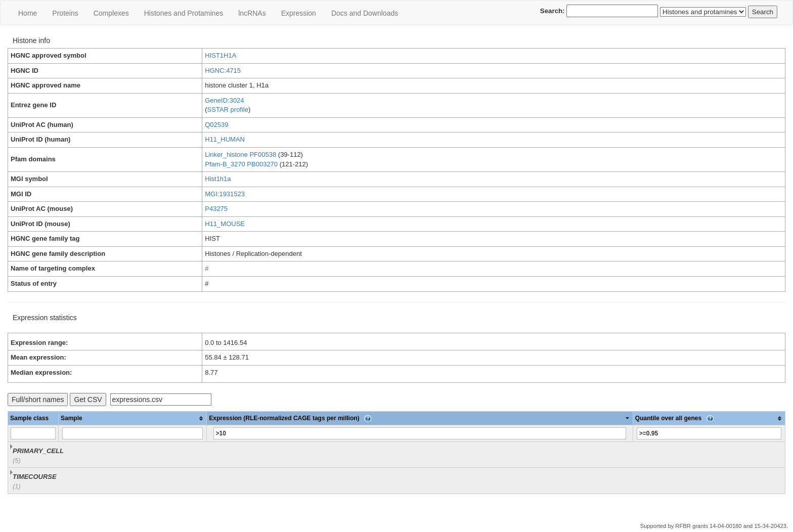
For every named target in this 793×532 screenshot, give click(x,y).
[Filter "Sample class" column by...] (33, 433)
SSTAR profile (228, 109)
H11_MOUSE (225, 224)
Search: (599, 11)
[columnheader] (133, 418)
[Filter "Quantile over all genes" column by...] (709, 433)
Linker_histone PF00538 (240, 154)
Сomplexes (111, 13)
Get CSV (88, 400)
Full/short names (38, 400)
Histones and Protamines (184, 13)
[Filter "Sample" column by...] (133, 433)
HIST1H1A (221, 55)
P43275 (216, 209)
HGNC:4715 (223, 71)
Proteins (65, 13)
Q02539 (216, 125)
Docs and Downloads (365, 13)
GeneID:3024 (224, 100)
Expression (299, 13)
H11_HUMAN (225, 139)
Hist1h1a (218, 179)
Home (28, 13)
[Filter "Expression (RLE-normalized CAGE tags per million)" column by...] (420, 433)
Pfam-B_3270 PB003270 (241, 164)
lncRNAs (252, 13)
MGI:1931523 (225, 194)
